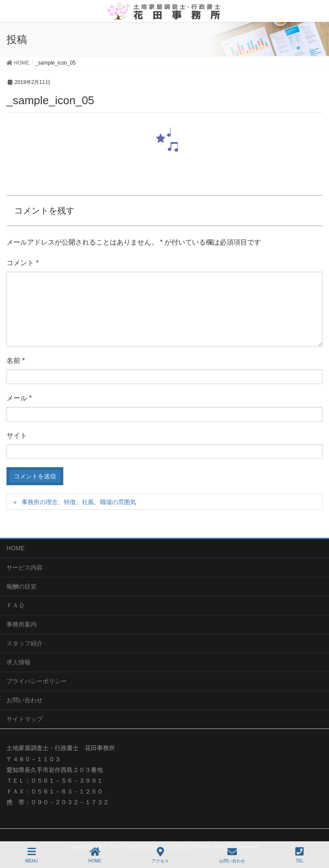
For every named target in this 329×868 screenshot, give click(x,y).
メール (19, 398)
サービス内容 (25, 567)
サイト (17, 436)
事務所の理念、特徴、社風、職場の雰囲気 (79, 502)
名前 (16, 361)
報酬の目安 (22, 586)
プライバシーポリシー (37, 681)
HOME (16, 548)
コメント (23, 263)
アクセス (160, 855)
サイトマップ (25, 719)
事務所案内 (22, 624)
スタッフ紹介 (25, 643)
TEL (300, 855)
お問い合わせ (25, 700)
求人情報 (19, 662)
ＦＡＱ (15, 605)
